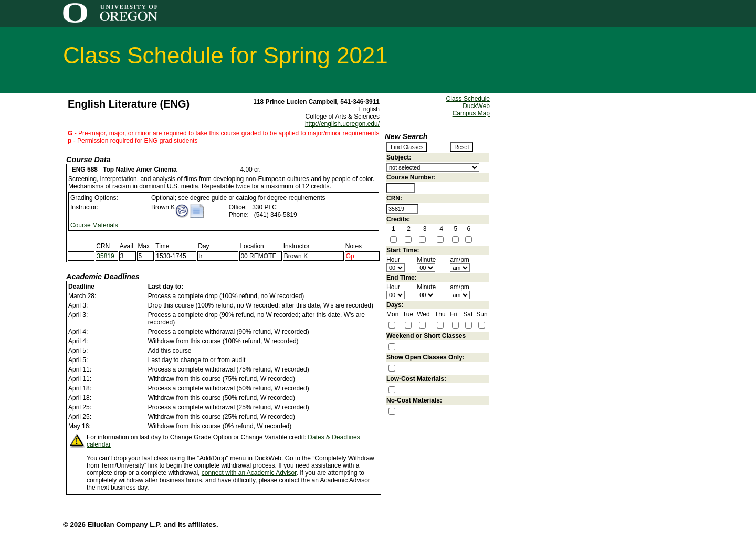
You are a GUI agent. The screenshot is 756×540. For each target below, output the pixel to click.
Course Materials (94, 225)
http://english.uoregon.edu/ (342, 124)
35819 (105, 256)
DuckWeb (476, 106)
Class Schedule (468, 99)
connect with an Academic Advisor (249, 473)
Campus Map (471, 113)
